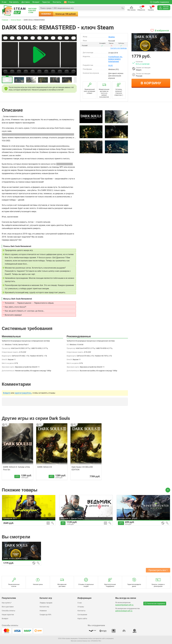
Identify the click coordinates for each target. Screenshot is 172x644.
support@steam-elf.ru (124, 605)
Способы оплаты (8, 611)
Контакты (81, 611)
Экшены (112, 37)
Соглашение (82, 615)
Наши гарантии (8, 615)
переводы (119, 48)
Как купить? (7, 603)
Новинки (50, 14)
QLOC (111, 65)
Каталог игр (44, 607)
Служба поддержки (160, 2)
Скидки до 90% (45, 615)
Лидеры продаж (46, 603)
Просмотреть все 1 (158, 570)
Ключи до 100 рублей (70, 14)
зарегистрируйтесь (23, 393)
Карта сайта (82, 619)
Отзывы (81, 607)
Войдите (7, 393)
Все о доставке (8, 607)
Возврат (5, 619)
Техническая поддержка (155, 603)
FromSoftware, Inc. (115, 57)
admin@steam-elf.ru (124, 611)
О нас (80, 603)
